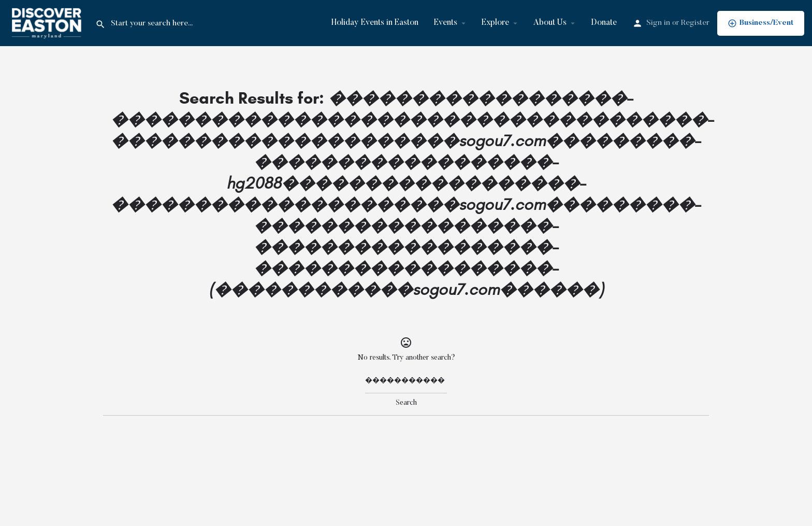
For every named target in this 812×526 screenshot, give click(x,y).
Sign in (658, 23)
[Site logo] (48, 23)
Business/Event (761, 23)
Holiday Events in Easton (375, 23)
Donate (604, 23)
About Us (550, 23)
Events (446, 23)
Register (695, 23)
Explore (495, 23)
